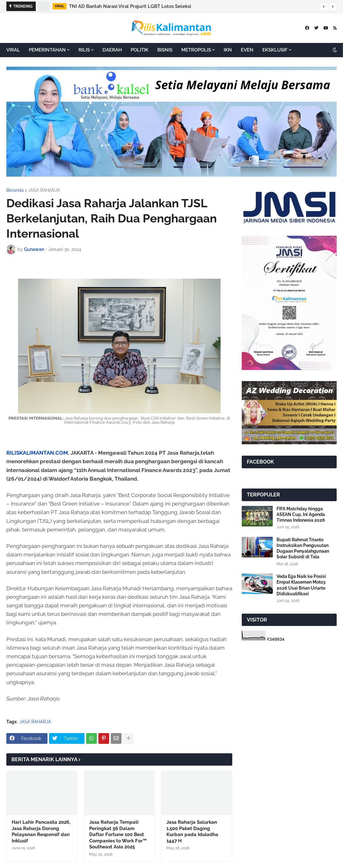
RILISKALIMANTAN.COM (37, 453)
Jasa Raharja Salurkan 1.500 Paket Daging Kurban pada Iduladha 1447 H (192, 832)
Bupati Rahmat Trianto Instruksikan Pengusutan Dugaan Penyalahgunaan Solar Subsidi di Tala (303, 548)
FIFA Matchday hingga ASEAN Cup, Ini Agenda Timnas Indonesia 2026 (301, 514)
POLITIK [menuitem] (140, 50)
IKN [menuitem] (228, 50)
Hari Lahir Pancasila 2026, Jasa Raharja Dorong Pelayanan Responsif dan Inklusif (41, 832)
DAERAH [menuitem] (112, 50)
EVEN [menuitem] (247, 50)
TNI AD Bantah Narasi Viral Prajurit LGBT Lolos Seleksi (130, 6)
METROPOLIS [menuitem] (196, 50)
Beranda (15, 190)
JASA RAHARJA (44, 190)
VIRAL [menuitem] (13, 50)
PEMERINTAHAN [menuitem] (47, 50)
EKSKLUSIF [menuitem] (275, 50)
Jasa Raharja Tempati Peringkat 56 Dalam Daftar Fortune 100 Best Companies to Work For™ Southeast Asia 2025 (118, 835)
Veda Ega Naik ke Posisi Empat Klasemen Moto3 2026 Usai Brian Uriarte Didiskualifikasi (301, 585)
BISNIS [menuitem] (165, 50)
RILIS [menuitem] (84, 50)
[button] (324, 7)
